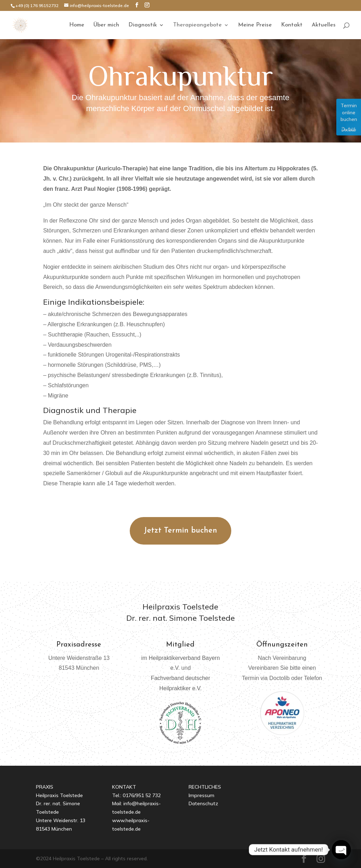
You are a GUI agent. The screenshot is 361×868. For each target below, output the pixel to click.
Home (77, 25)
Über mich (106, 25)
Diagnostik (143, 25)
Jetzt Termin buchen (180, 531)
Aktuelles (324, 25)
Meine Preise (255, 25)
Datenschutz (203, 803)
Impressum (201, 795)
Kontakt (292, 25)
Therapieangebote (197, 25)
